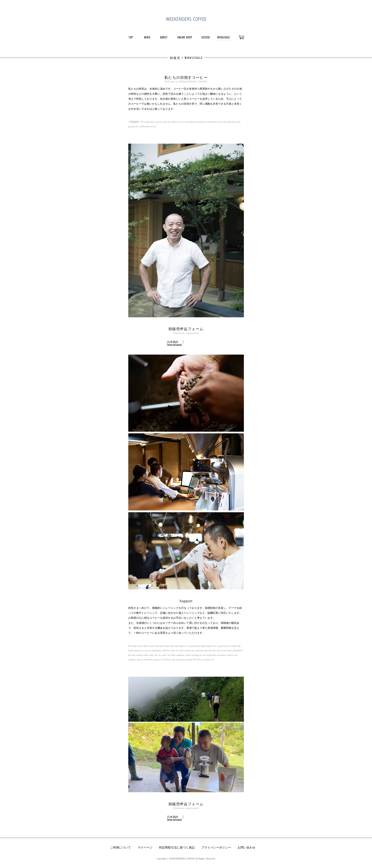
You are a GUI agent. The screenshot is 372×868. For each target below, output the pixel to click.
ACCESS (206, 37)
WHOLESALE (223, 37)
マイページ (145, 848)
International (174, 345)
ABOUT (164, 37)
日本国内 (173, 342)
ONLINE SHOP (185, 37)
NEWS (147, 37)
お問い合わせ (247, 848)
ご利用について (121, 848)
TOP (131, 37)
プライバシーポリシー (216, 848)
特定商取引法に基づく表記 (177, 848)
